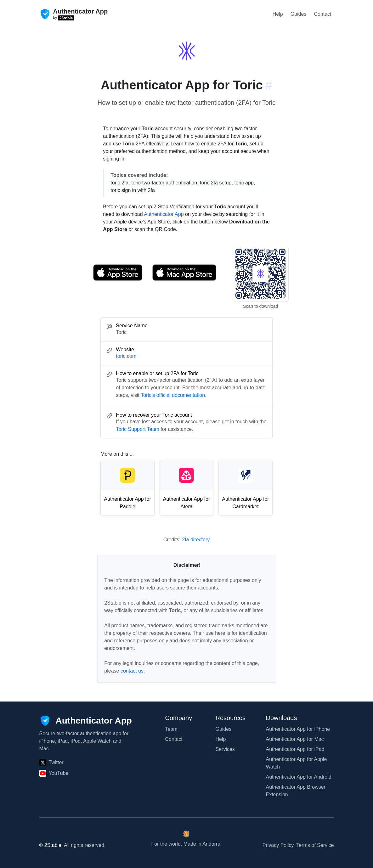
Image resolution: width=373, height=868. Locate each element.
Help (278, 14)
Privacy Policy (278, 845)
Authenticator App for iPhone (298, 729)
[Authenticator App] (86, 721)
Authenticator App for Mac (295, 739)
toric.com (126, 356)
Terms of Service (315, 845)
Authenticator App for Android (299, 777)
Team (171, 729)
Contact (322, 14)
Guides (299, 14)
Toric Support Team (138, 429)
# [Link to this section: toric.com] (269, 85)
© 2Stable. (51, 845)
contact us (132, 671)
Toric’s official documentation (173, 395)
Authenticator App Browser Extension (296, 791)
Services (225, 749)
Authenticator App (164, 214)
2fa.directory (196, 540)
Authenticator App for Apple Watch (297, 763)
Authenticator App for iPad (295, 749)
